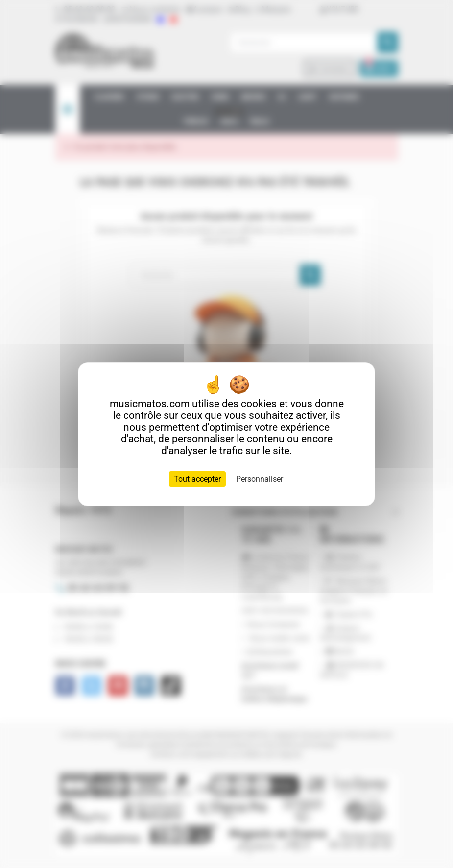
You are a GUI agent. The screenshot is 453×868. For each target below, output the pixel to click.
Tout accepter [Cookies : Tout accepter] (197, 479)
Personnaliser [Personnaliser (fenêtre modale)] (260, 479)
